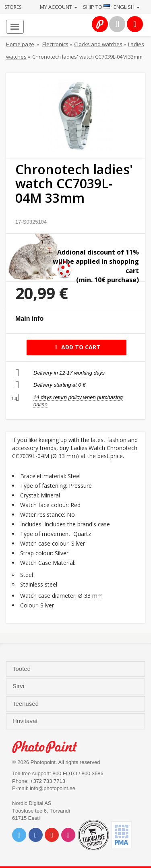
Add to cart (76, 347)
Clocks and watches (98, 44)
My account (59, 7)
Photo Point (49, 747)
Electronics (55, 44)
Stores (13, 7)
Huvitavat (26, 721)
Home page (20, 44)
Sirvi (19, 686)
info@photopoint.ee (53, 788)
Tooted (22, 669)
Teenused (26, 704)
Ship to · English (111, 7)
